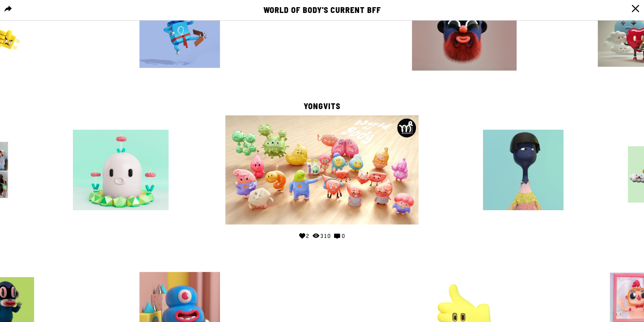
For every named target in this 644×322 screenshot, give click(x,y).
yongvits (322, 106)
